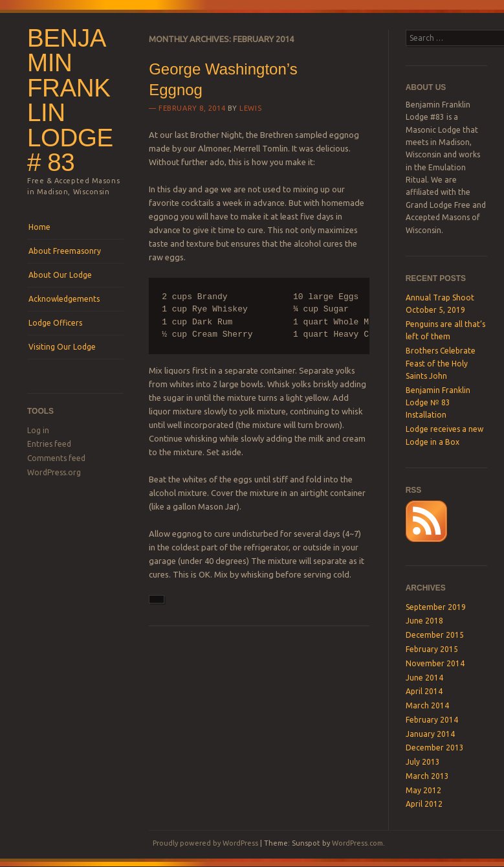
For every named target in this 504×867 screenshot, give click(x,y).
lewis (250, 108)
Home (39, 227)
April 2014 (424, 691)
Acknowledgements (64, 299)
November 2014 (435, 663)
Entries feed (49, 444)
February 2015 (432, 649)
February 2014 (432, 720)
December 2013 (435, 748)
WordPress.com (357, 843)
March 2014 (427, 705)
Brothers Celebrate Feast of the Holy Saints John (441, 363)
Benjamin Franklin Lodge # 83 (70, 100)
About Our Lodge (60, 275)
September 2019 (436, 607)
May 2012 (423, 790)
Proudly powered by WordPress (205, 843)
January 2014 (430, 734)
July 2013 (423, 762)
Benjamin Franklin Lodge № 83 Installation (438, 403)
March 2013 (427, 776)
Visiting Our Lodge (62, 347)
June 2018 (424, 621)
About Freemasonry (65, 251)
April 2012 (424, 804)
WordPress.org (54, 472)
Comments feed (56, 458)
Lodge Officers (55, 323)
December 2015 (435, 635)
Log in (38, 430)
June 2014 (424, 678)
